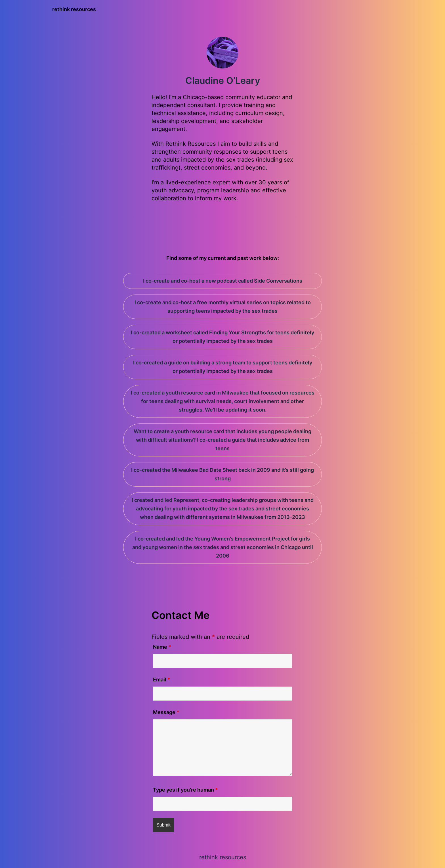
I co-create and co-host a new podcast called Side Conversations (223, 281)
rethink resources (74, 9)
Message (166, 712)
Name (162, 647)
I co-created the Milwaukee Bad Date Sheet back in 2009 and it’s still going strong (222, 474)
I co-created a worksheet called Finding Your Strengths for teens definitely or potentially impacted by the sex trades (222, 337)
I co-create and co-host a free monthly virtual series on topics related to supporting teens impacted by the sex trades (223, 307)
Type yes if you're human (185, 790)
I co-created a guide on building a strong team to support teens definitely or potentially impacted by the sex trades (223, 367)
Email (162, 680)
